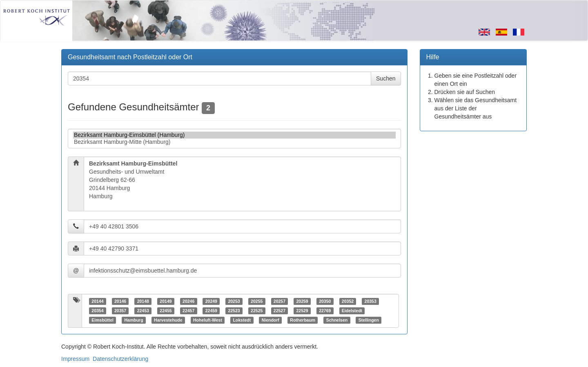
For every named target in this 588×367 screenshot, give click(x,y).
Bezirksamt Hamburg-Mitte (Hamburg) (234, 142)
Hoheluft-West (208, 320)
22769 (325, 311)
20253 (234, 301)
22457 (188, 311)
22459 (211, 311)
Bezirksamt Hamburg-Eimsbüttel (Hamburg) (234, 135)
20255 (257, 301)
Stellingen (369, 320)
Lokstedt (242, 320)
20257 (280, 301)
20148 (143, 301)
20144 (97, 301)
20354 (97, 311)
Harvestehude (168, 320)
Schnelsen (337, 320)
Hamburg (134, 320)
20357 (120, 311)
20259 (302, 301)
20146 (120, 301)
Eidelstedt (352, 311)
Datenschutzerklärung (120, 359)
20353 (371, 301)
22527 (280, 311)
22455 (166, 311)
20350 (325, 301)
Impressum (75, 359)
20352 (348, 301)
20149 (166, 301)
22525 (257, 311)
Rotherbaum (303, 320)
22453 (143, 311)
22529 (302, 311)
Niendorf (271, 320)
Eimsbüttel (102, 320)
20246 (188, 301)
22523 (234, 311)
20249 (211, 301)
